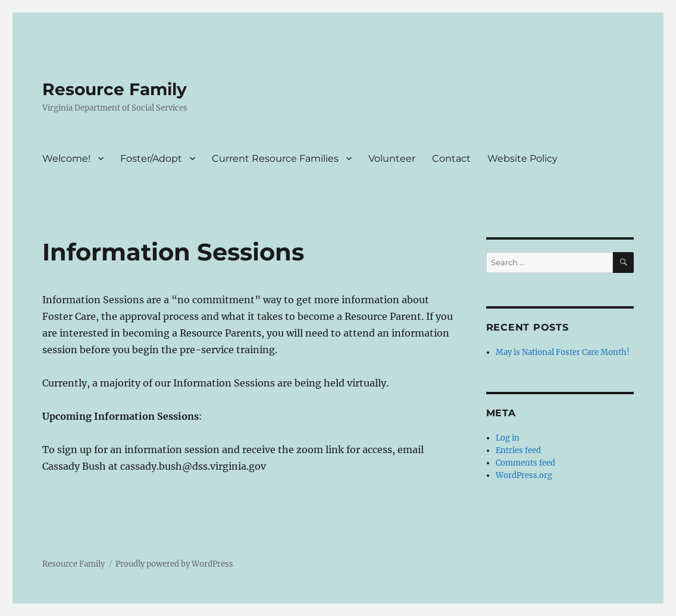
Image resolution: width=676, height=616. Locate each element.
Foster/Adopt (151, 158)
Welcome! (66, 158)
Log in (508, 438)
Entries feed (518, 450)
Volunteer (392, 158)
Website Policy (522, 158)
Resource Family (115, 89)
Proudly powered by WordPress (174, 564)
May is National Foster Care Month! (563, 352)
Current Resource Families (275, 158)
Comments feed (525, 463)
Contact (451, 158)
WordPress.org (524, 475)
